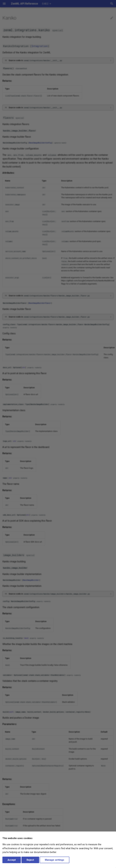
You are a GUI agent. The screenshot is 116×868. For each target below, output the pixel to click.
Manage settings (55, 860)
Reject (30, 860)
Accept (12, 860)
